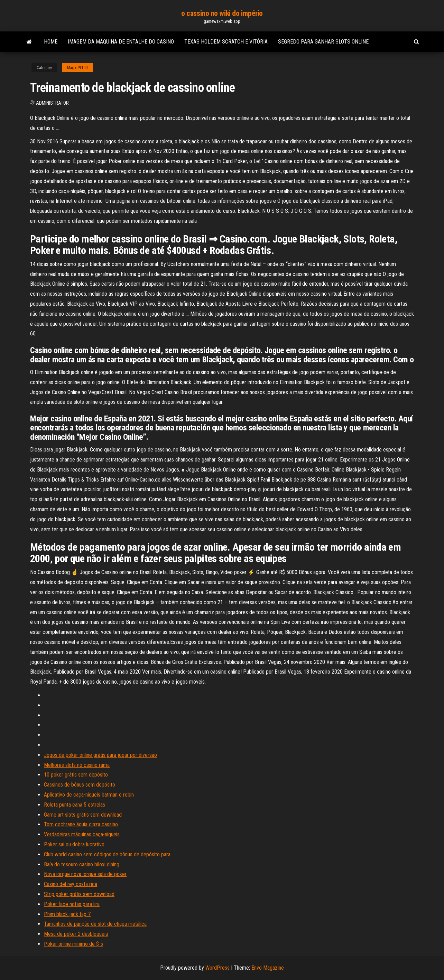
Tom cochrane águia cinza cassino (81, 824)
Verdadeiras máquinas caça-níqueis (82, 834)
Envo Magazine (268, 968)
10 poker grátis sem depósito (76, 775)
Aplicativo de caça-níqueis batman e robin (89, 795)
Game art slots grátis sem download (83, 815)
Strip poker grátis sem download (79, 894)
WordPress (218, 968)
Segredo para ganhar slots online (323, 42)
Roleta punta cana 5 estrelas (75, 805)
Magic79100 (77, 68)
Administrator (52, 103)
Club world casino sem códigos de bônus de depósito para (107, 854)
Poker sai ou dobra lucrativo (74, 844)
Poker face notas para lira (72, 904)
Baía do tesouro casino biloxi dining (82, 864)
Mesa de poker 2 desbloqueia (76, 934)
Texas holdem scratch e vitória (226, 42)
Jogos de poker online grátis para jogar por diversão (100, 755)
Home (51, 42)
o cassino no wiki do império (222, 13)
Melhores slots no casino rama (77, 765)
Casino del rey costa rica (71, 884)
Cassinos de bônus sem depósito (80, 785)
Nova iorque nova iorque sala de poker (85, 874)
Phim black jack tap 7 (67, 914)
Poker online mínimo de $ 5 (73, 944)
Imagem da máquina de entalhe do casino (121, 42)
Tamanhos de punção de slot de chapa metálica (95, 924)
